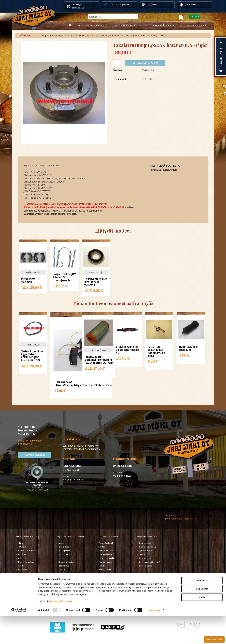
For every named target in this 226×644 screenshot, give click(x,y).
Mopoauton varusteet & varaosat (129, 25)
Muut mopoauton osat (68, 581)
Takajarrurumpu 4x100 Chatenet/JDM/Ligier (146, 35)
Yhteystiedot (152, 5)
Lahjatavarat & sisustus (147, 536)
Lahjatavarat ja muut (196, 25)
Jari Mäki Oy (190, 5)
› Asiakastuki (170, 515)
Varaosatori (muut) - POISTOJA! (32, 595)
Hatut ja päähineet (106, 550)
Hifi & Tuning (64, 554)
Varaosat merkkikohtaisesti (70, 585)
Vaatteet (102, 547)
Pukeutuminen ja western (108, 536)
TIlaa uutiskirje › (35, 455)
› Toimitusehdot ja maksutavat (180, 519)
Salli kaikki (202, 608)
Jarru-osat (99, 35)
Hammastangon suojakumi (189, 348)
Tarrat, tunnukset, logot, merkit (31, 573)
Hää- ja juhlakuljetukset (119, 5)
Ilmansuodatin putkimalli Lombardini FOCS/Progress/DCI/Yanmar (99, 360)
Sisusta (21, 566)
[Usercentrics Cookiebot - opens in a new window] (19, 638)
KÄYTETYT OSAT (66, 588)
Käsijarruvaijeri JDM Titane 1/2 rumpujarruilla (64, 277)
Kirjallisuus (23, 554)
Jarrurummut (114, 35)
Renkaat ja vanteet (26, 562)
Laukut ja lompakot (107, 558)
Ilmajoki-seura (146, 566)
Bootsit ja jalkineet (107, 554)
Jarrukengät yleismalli (28, 280)
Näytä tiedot (154, 638)
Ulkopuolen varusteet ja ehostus (31, 577)
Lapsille (102, 566)
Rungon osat (64, 566)
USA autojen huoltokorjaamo (79, 6)
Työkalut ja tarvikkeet (148, 550)
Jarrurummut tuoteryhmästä (164, 170)
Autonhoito (23, 547)
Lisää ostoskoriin (145, 63)
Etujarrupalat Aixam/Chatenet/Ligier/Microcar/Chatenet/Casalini (81, 383)
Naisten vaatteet (106, 562)
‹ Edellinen (26, 35)
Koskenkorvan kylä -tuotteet (151, 562)
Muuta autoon (24, 585)
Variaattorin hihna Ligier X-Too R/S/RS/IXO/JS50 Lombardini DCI (32, 356)
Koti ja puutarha (146, 543)
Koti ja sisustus (105, 569)
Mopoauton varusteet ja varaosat (58, 35)
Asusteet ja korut (106, 543)
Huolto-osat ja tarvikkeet (29, 550)
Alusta (21, 543)
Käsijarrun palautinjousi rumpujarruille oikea (156, 351)
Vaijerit (61, 573)
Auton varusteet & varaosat (91, 25)
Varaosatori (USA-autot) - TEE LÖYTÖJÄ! (30, 590)
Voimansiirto (24, 581)
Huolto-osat (85, 35)
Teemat (142, 554)
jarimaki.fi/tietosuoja (61, 629)
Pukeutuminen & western (166, 25)
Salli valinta (202, 617)
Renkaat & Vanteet (66, 562)
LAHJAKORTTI (65, 592)
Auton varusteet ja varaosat (28, 536)
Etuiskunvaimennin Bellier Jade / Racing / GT (128, 350)
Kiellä (202, 625)
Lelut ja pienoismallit (148, 547)
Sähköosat (22, 569)
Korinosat (22, 558)
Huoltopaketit (64, 550)
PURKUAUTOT (24, 599)
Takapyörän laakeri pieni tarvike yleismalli (96, 282)
